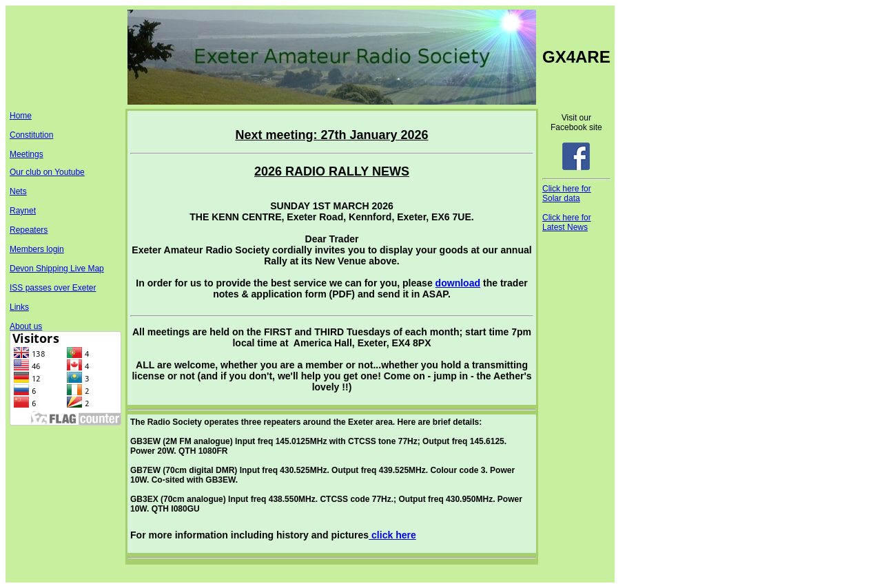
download (458, 283)
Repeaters (29, 230)
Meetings (27, 154)
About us (26, 326)
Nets (18, 191)
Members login (37, 249)
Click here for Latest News (567, 222)
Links (19, 307)
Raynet (23, 211)
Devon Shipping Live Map (57, 269)
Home (21, 116)
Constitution (31, 135)
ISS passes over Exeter (53, 288)
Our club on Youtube (47, 172)
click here (392, 535)
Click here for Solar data (567, 193)
